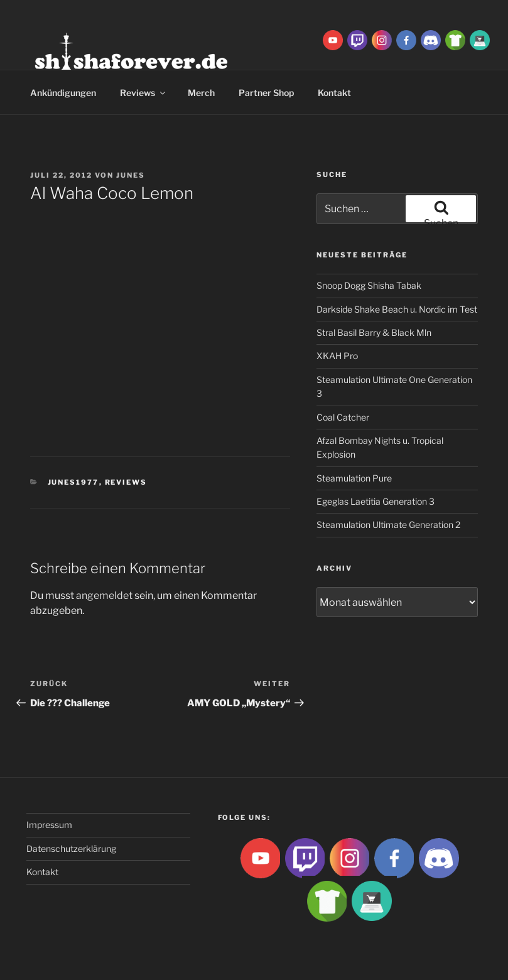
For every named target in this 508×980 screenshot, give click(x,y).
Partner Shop (266, 93)
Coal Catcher (343, 417)
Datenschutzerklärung (71, 848)
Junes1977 (73, 482)
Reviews (143, 93)
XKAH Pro (337, 356)
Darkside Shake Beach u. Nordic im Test (397, 309)
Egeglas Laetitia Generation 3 (376, 501)
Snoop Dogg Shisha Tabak (369, 285)
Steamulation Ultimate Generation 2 (388, 525)
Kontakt (42, 872)
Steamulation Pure (354, 478)
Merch (201, 93)
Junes (131, 175)
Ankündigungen (63, 93)
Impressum (49, 825)
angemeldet (104, 595)
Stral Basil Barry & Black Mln (374, 332)
